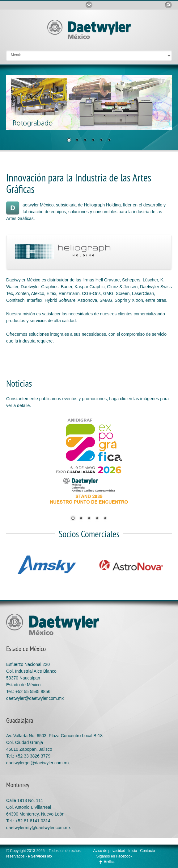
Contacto (147, 851)
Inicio (133, 851)
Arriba (109, 862)
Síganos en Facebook (114, 856)
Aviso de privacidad (109, 851)
